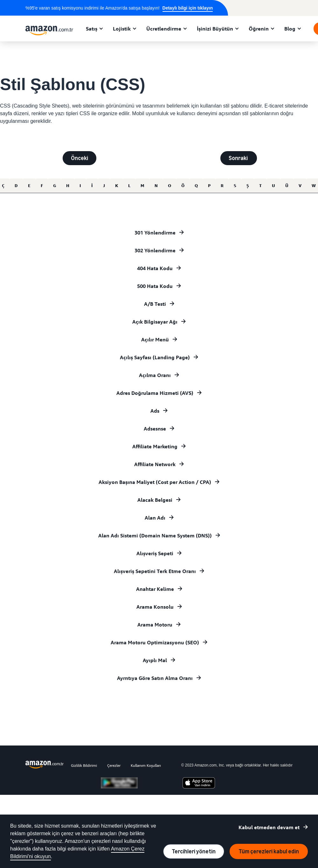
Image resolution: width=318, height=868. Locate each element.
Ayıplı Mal (155, 660)
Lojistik (122, 29)
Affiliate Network (155, 464)
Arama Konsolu (155, 607)
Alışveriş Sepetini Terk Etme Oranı (155, 571)
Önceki (79, 158)
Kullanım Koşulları (146, 765)
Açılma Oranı (155, 375)
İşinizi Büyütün (215, 29)
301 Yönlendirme (155, 233)
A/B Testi (155, 304)
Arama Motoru (155, 625)
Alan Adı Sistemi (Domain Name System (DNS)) (155, 535)
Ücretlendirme (164, 29)
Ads (155, 411)
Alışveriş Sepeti (155, 553)
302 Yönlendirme (155, 250)
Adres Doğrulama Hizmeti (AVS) (155, 393)
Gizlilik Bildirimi (84, 765)
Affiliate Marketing (155, 446)
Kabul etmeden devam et (269, 827)
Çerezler (114, 765)
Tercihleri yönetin (194, 851)
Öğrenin (259, 29)
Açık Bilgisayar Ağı (155, 322)
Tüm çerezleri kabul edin (269, 851)
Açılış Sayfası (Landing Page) (155, 357)
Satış (92, 29)
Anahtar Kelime (155, 589)
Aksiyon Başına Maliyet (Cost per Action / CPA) (155, 482)
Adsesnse (155, 429)
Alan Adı (155, 518)
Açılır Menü (155, 339)
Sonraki (239, 158)
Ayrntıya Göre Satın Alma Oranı (155, 678)
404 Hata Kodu (155, 268)
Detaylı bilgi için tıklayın (188, 8)
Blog (290, 29)
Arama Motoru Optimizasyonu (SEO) (155, 642)
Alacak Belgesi (155, 500)
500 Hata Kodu (155, 286)
